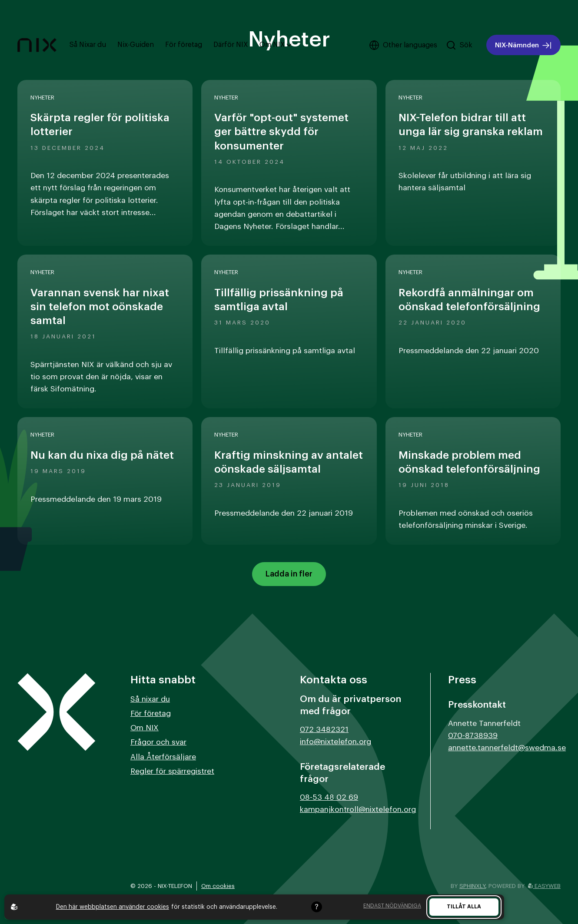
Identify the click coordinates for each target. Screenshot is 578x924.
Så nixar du (150, 699)
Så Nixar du (88, 45)
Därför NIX (231, 45)
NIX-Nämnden (523, 45)
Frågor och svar (158, 742)
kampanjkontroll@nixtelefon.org (358, 810)
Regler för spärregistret (172, 771)
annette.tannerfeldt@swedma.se (507, 748)
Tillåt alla (464, 907)
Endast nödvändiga (392, 906)
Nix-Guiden (136, 45)
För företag (184, 45)
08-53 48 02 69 (329, 797)
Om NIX (276, 45)
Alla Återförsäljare (163, 757)
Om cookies (218, 886)
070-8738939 (473, 736)
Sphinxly (472, 886)
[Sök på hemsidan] (459, 45)
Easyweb (544, 886)
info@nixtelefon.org (336, 742)
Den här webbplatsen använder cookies (113, 907)
